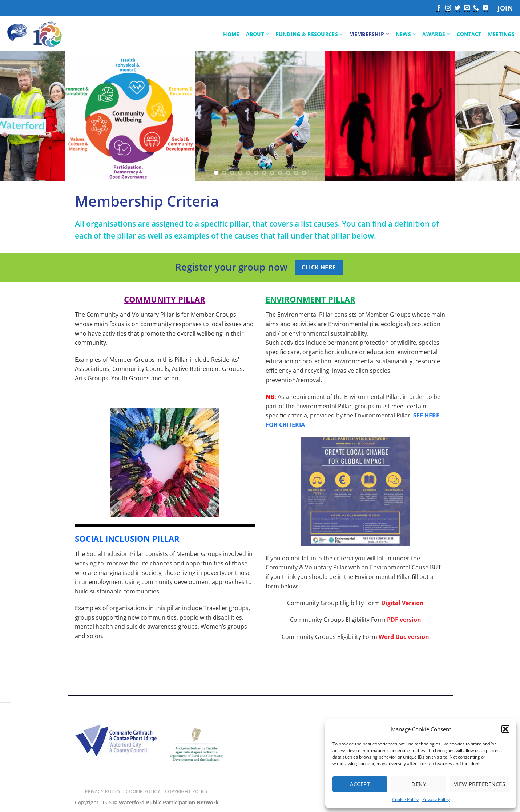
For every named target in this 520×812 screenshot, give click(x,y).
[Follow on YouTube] (485, 8)
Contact (469, 34)
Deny (419, 784)
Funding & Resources (309, 34)
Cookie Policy (405, 799)
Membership (369, 34)
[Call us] (476, 8)
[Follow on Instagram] (448, 8)
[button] (505, 729)
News (406, 34)
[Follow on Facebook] (439, 8)
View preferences (479, 784)
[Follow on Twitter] (457, 8)
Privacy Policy (436, 799)
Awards (436, 34)
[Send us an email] (467, 8)
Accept (360, 784)
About (258, 34)
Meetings (501, 34)
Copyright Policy (187, 791)
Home (231, 34)
